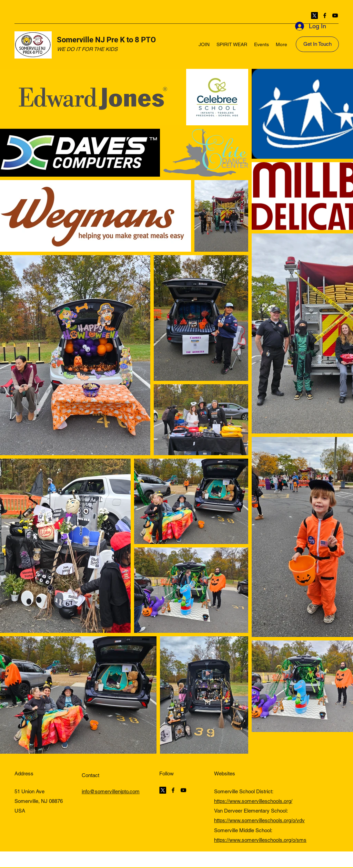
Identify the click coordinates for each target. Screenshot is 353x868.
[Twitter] (314, 15)
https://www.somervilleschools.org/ (253, 801)
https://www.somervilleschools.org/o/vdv (259, 820)
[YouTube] (335, 15)
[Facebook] (325, 15)
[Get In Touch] (317, 44)
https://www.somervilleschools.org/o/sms (260, 840)
